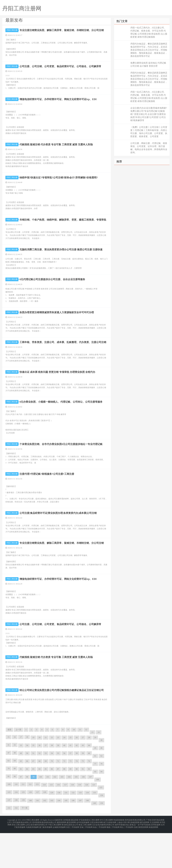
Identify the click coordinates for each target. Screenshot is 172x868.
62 (101, 793)
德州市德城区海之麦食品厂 (126, 861)
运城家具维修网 (59, 862)
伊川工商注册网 (106, 857)
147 (80, 838)
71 (58, 798)
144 (59, 838)
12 (86, 767)
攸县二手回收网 (100, 862)
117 (65, 822)
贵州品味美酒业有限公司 (135, 857)
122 (101, 824)
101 (48, 814)
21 (46, 775)
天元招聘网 (154, 859)
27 (83, 775)
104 (69, 814)
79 (9, 806)
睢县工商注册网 (85, 861)
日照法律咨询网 (96, 859)
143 (52, 838)
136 (102, 832)
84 (39, 806)
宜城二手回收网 (86, 862)
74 (77, 798)
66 (27, 798)
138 (16, 837)
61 (95, 793)
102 (55, 814)
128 (45, 829)
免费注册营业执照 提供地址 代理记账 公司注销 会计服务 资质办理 (148, 64)
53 (46, 790)
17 (21, 774)
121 (94, 822)
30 (101, 777)
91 (83, 806)
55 (58, 790)
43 (83, 782)
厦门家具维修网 (46, 862)
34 (27, 782)
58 (77, 790)
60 (89, 790)
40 (64, 782)
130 (59, 830)
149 (94, 840)
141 (37, 838)
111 (23, 821)
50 (27, 790)
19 (33, 775)
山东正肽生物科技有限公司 (36, 861)
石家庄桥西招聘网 (141, 862)
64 (15, 798)
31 (9, 782)
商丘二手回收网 (126, 862)
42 (77, 782)
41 (70, 782)
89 (70, 806)
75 (83, 798)
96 (15, 813)
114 (44, 822)
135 (94, 830)
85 (46, 806)
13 (92, 769)
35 (33, 782)
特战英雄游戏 (119, 857)
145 (66, 838)
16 (15, 774)
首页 (9, 767)
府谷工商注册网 (18, 861)
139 (23, 837)
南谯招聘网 (153, 862)
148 (87, 838)
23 (58, 775)
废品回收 (75, 857)
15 (9, 774)
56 (64, 790)
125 (23, 829)
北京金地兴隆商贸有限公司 (103, 861)
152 (16, 845)
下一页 (25, 845)
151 (9, 845)
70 (52, 798)
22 (52, 775)
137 (9, 837)
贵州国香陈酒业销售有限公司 (44, 859)
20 (39, 775)
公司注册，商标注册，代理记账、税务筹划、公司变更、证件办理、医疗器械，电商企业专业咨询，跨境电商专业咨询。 (149, 148)
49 (21, 790)
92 (89, 806)
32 (15, 782)
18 (27, 774)
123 (9, 829)
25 (70, 775)
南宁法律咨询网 (110, 859)
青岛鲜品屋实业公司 (70, 861)
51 (33, 790)
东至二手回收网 (73, 862)
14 (99, 769)
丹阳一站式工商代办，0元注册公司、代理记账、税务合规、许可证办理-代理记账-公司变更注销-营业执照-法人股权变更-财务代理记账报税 (149, 32)
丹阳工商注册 (12, 30)
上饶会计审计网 (123, 859)
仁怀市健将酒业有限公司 (22, 859)
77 (95, 801)
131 (66, 830)
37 (46, 782)
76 (89, 798)
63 (9, 798)
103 (62, 814)
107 (90, 814)
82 (27, 806)
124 (16, 829)
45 (95, 785)
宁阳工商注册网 (54, 861)
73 (70, 798)
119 (80, 822)
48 (15, 790)
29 (95, 775)
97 (21, 814)
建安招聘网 (71, 859)
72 (64, 798)
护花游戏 (83, 857)
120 (87, 822)
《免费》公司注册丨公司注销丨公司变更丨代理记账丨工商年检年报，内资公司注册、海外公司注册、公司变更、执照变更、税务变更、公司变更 (149, 132)
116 (58, 822)
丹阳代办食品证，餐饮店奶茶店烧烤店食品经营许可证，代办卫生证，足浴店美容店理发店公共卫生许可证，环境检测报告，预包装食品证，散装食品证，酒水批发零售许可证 (149, 50)
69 (46, 798)
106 (83, 814)
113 (37, 821)
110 (16, 821)
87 (58, 806)
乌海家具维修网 (32, 862)
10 (74, 767)
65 (21, 798)
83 (33, 806)
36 (39, 782)
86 (52, 806)
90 (77, 806)
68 (39, 798)
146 (73, 838)
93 (95, 809)
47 (9, 790)
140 (30, 838)
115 (51, 822)
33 (21, 782)
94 (101, 809)
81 (21, 806)
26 (77, 775)
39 (58, 782)
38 (52, 782)
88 (64, 806)
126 (30, 829)
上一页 (18, 767)
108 (98, 817)
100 (41, 814)
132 (73, 830)
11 (80, 767)
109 (9, 821)
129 (52, 830)
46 (101, 785)
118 (72, 822)
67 (33, 798)
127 (37, 829)
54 (52, 790)
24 (64, 775)
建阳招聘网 (61, 859)
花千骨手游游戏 (144, 861)
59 (83, 790)
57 (70, 790)
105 (76, 814)
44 (89, 782)
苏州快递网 (156, 861)
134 (87, 830)
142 (45, 838)
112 (30, 821)
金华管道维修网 (83, 859)
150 (102, 840)
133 (80, 830)
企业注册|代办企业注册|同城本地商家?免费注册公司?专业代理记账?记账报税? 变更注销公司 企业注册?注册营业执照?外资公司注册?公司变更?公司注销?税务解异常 (149, 114)
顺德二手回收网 (113, 862)
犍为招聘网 (145, 859)
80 (15, 806)
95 (9, 813)
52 (39, 790)
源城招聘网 (135, 859)
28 (89, 775)
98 (27, 814)
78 (101, 801)
